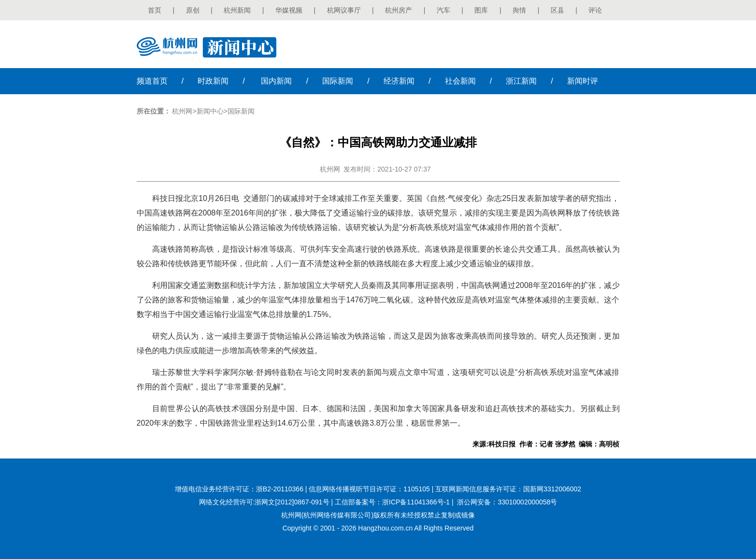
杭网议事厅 (344, 10)
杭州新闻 (237, 10)
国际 (338, 81)
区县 (557, 10)
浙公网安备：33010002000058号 (507, 502)
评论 (595, 10)
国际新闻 (241, 111)
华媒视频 (289, 10)
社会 (460, 81)
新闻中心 (210, 111)
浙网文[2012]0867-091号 (292, 502)
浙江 (521, 81)
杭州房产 (399, 10)
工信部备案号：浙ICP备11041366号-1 (392, 502)
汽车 (443, 10)
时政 (213, 81)
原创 (193, 10)
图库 (481, 10)
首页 (155, 10)
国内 (276, 81)
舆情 (519, 10)
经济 (399, 81)
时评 (583, 81)
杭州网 (182, 111)
